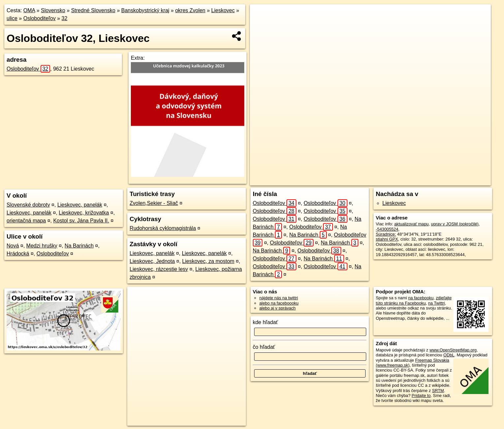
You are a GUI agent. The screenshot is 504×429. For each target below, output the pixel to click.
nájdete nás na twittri (279, 298)
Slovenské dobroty (28, 205)
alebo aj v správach (278, 308)
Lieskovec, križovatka (84, 213)
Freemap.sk (394, 181)
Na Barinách (79, 246)
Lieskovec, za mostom (208, 261)
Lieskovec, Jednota (152, 261)
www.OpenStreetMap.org (453, 350)
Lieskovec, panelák (80, 205)
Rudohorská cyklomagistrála (163, 228)
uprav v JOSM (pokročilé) (455, 224)
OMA (29, 10)
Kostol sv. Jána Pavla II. (81, 221)
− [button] (261, 26)
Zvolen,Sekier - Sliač (154, 203)
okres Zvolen (190, 10)
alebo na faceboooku (279, 303)
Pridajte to (421, 396)
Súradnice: (386, 234)
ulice (12, 18)
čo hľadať (264, 347)
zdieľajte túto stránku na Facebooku (414, 300)
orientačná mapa (26, 221)
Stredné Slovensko (93, 10)
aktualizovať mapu (411, 224)
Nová (13, 246)
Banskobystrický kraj (145, 10)
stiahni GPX (387, 239)
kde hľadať (266, 322)
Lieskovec (223, 10)
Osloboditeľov (40, 18)
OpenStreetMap (360, 181)
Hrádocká (18, 254)
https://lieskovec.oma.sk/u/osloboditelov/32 (453, 181)
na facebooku (421, 298)
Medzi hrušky (42, 246)
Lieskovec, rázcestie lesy (159, 269)
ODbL (449, 355)
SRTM (438, 391)
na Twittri (437, 303)
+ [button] (261, 16)
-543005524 (387, 229)
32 (65, 18)
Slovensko (53, 10)
